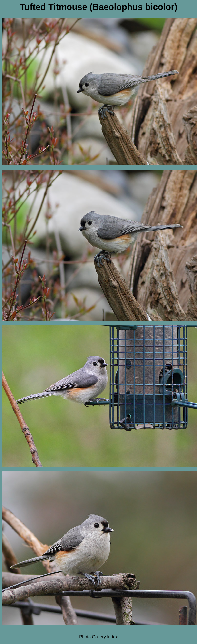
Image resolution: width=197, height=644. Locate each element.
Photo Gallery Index (98, 637)
